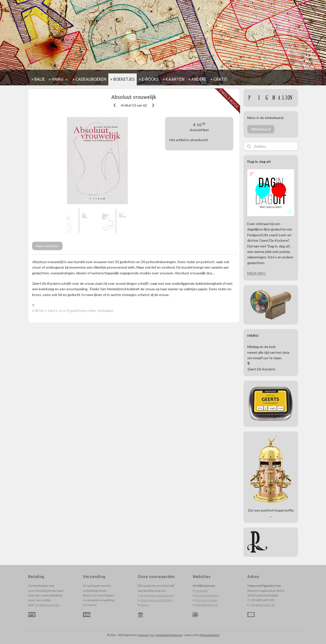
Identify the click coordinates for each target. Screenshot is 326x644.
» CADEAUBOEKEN (89, 79)
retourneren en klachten (156, 600)
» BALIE (38, 79)
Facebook (201, 591)
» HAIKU (59, 79)
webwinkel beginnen (169, 635)
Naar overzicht (47, 246)
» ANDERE (197, 79)
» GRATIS (219, 79)
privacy (144, 605)
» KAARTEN (173, 79)
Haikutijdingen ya (206, 605)
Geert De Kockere (207, 595)
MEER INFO (257, 273)
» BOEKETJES (123, 79)
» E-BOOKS (149, 79)
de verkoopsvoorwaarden (157, 595)
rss (152, 635)
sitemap (143, 635)
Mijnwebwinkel (210, 635)
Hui (197, 600)
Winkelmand (261, 129)
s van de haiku (208, 600)
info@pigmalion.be (47, 605)
